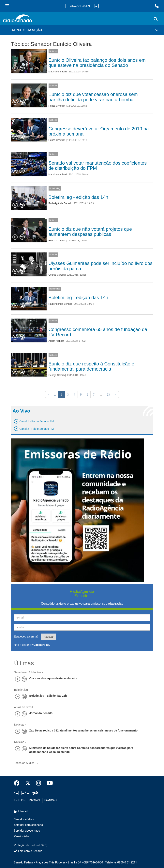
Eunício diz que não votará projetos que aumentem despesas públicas (90, 232)
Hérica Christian (57, 106)
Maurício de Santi (58, 72)
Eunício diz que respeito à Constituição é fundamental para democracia (91, 366)
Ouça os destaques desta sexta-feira (53, 678)
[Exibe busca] (156, 19)
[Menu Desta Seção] (82, 30)
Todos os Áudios (27, 762)
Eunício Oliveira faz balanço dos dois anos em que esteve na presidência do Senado (97, 63)
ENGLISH (20, 800)
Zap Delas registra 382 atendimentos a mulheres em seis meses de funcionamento (84, 730)
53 (108, 395)
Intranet (21, 811)
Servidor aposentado (27, 831)
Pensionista (21, 836)
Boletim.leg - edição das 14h (78, 197)
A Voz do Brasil (23, 707)
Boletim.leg (55, 188)
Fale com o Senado (28, 851)
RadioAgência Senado (60, 203)
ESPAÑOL (35, 800)
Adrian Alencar (56, 341)
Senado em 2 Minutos (28, 672)
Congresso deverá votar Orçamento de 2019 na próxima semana (99, 131)
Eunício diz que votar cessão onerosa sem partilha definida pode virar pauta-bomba (93, 97)
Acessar (49, 637)
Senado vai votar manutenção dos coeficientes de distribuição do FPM (98, 166)
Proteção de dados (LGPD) (31, 845)
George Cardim (57, 275)
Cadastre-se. (42, 645)
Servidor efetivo (24, 819)
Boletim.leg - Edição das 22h (48, 696)
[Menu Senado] (7, 6)
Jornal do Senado (41, 713)
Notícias (53, 51)
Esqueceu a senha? (26, 637)
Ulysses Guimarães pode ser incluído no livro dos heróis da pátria (101, 266)
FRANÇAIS (51, 800)
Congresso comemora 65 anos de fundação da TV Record (98, 332)
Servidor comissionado (29, 825)
